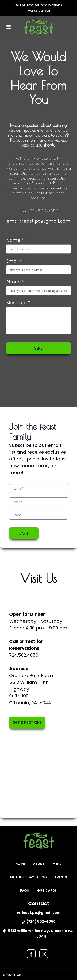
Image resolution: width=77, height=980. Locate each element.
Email (14, 261)
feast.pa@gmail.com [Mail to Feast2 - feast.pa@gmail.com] (41, 913)
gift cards (48, 890)
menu (58, 864)
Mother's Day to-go (30, 877)
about (40, 864)
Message (18, 303)
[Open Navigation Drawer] (8, 27)
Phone (15, 282)
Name (15, 240)
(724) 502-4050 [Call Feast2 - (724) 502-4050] (41, 921)
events (62, 877)
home (21, 864)
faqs (26, 890)
